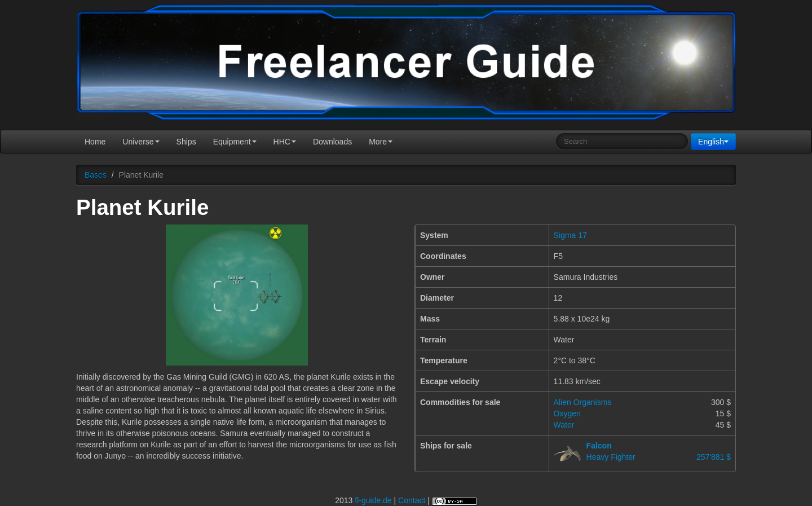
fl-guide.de (373, 500)
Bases (96, 175)
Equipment (235, 142)
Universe (141, 142)
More (381, 142)
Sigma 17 (570, 235)
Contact (412, 500)
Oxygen (567, 413)
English (713, 142)
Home (95, 142)
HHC (285, 142)
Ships (186, 142)
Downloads (332, 142)
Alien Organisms (583, 402)
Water (564, 425)
